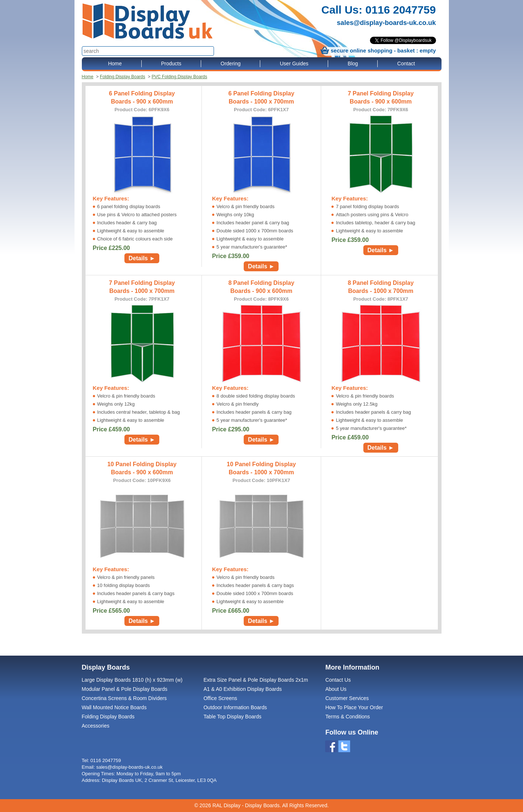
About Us (336, 689)
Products (171, 64)
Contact (406, 64)
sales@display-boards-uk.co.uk (386, 23)
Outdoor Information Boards (235, 707)
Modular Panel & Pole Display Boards (125, 689)
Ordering (230, 64)
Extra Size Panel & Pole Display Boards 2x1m (256, 680)
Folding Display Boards (122, 77)
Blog (353, 64)
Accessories (96, 726)
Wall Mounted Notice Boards (114, 707)
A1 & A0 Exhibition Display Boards (242, 689)
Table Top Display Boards (232, 717)
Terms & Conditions (347, 717)
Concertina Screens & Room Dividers (124, 698)
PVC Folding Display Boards (179, 77)
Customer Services (347, 698)
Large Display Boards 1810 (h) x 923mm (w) (132, 680)
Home (115, 64)
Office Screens (220, 698)
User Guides (294, 64)
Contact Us (338, 680)
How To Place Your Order (354, 707)
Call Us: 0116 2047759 (379, 10)
